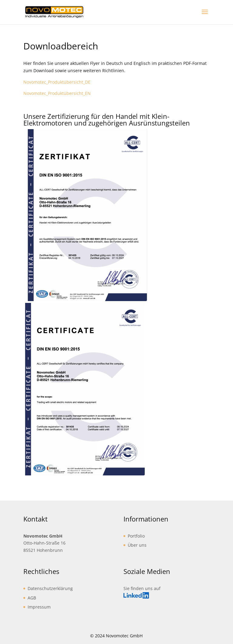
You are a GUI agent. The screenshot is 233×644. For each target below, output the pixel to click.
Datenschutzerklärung (50, 588)
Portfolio (136, 536)
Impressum (39, 607)
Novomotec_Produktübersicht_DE (57, 82)
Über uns (137, 545)
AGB (32, 598)
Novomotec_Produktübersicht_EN (57, 93)
